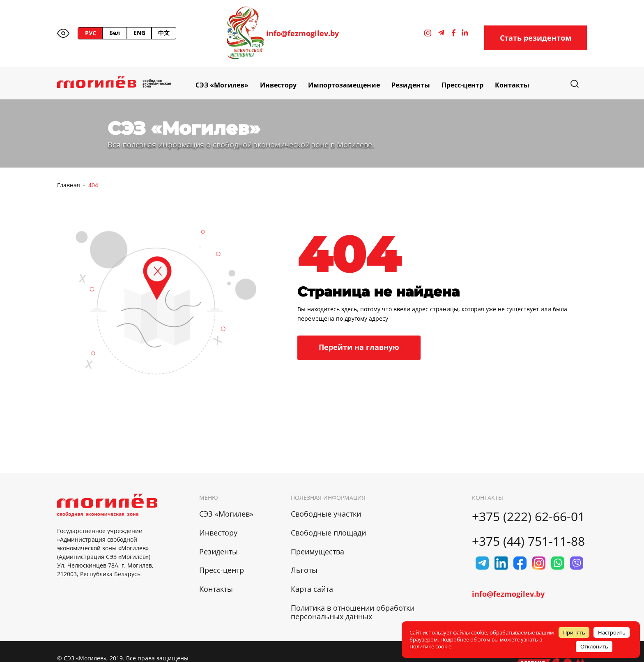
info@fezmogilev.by (302, 33)
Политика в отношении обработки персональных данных (353, 612)
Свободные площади (328, 533)
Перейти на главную (359, 347)
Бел (115, 33)
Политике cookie (430, 646)
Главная (69, 185)
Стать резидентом (536, 38)
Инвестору (278, 85)
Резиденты (411, 85)
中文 (164, 33)
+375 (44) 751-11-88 (528, 541)
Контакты (512, 85)
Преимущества (317, 552)
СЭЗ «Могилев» (222, 85)
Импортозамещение (344, 85)
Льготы (304, 570)
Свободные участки (326, 514)
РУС (91, 33)
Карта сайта (312, 589)
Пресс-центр (462, 85)
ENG (139, 33)
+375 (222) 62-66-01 (528, 516)
